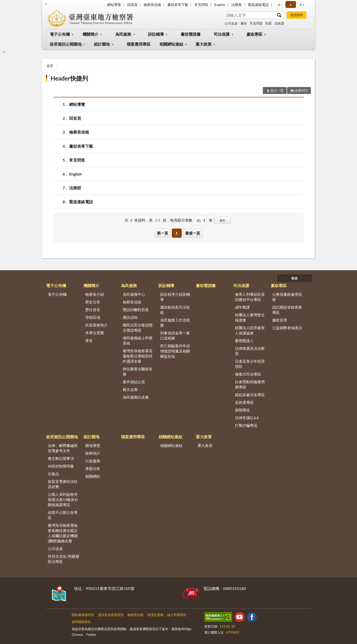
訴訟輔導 (156, 34)
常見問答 (201, 5)
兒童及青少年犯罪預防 (250, 364)
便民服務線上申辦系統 (138, 340)
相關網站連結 (171, 44)
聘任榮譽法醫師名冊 (138, 371)
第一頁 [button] (163, 233)
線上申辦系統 (177, 615)
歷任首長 (93, 310)
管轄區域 (93, 317)
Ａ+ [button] (302, 5)
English (220, 5)
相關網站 (93, 476)
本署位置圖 (95, 333)
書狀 (244, 23)
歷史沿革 (93, 302)
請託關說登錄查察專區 (287, 310)
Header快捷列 (69, 78)
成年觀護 (242, 307)
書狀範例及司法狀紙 (175, 310)
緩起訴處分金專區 (250, 395)
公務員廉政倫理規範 (287, 297)
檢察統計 (93, 453)
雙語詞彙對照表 (136, 310)
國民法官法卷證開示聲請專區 (138, 328)
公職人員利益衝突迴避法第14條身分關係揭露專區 (63, 499)
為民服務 (123, 34)
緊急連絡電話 (258, 5)
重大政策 (204, 44)
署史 (89, 340)
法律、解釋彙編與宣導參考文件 (63, 448)
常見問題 (256, 23)
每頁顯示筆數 (181, 220)
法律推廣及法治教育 (250, 351)
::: (46, 4)
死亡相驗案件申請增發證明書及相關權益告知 (175, 351)
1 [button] (177, 233)
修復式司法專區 (248, 374)
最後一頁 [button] (193, 233)
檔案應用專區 (139, 44)
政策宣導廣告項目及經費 (63, 484)
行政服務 (93, 461)
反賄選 (279, 23)
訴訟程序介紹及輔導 (175, 297)
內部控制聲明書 (61, 466)
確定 (222, 220)
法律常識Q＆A (247, 418)
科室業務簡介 (96, 325)
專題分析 (93, 468)
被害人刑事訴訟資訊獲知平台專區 (250, 297)
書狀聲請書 (191, 34)
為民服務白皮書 (136, 397)
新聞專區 (242, 410)
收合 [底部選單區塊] (295, 278)
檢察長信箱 (152, 5)
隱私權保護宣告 (83, 615)
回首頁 (132, 5)
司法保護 (222, 34)
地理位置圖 (155, 615)
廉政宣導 (280, 320)
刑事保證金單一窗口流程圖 (175, 336)
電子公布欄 (60, 34)
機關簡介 (90, 34)
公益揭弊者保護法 (287, 328)
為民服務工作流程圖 (175, 323)
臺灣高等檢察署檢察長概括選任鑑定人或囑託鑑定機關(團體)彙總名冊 (63, 533)
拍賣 (268, 23)
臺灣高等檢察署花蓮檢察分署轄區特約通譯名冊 (138, 356)
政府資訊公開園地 (66, 44)
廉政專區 (254, 34)
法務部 (237, 5)
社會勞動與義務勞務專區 (250, 384)
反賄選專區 (244, 402)
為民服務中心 (134, 294)
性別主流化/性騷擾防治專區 (64, 559)
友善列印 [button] (301, 90)
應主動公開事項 (61, 458)
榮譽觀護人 (244, 341)
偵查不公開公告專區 (63, 515)
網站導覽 (114, 5)
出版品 (53, 474)
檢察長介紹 (95, 294)
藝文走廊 (130, 389)
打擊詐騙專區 (246, 425)
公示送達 (231, 23)
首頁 (50, 66)
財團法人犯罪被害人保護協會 (250, 330)
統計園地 (102, 44)
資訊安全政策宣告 (111, 615)
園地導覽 (93, 445)
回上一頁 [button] (277, 90)
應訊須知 (130, 317)
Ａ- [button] (280, 5)
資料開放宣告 (81, 622)
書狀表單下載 (178, 5)
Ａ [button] (291, 5)
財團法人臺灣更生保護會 (250, 317)
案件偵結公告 (134, 382)
